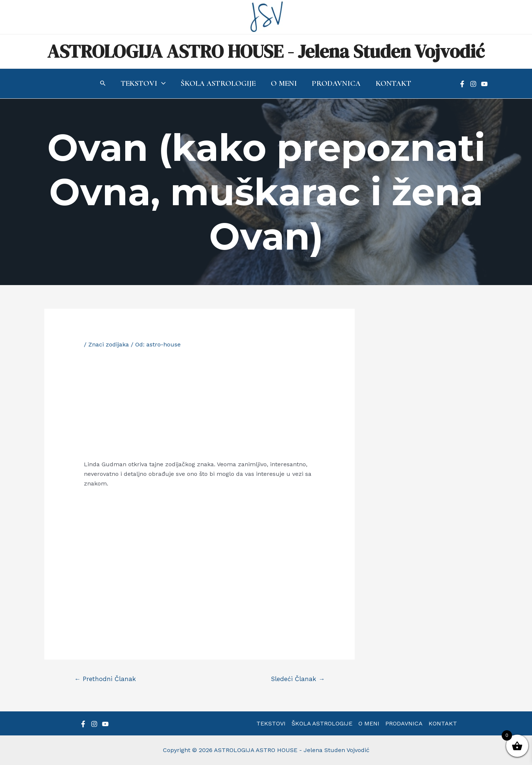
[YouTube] (484, 84)
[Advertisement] (200, 404)
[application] (161, 84)
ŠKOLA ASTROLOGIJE (322, 723)
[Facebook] (462, 84)
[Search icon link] (102, 84)
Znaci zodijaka (109, 344)
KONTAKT (443, 723)
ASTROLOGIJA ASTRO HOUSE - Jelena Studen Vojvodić (266, 51)
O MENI (369, 723)
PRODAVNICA (404, 723)
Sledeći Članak (298, 679)
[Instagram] (473, 84)
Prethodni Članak (105, 679)
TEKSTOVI (271, 723)
